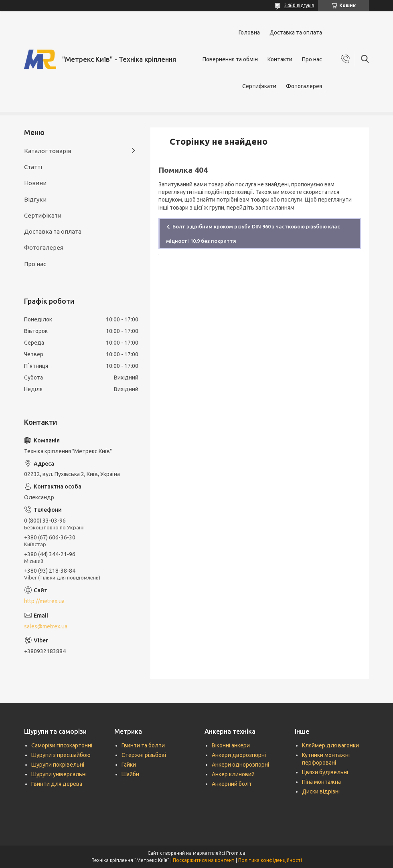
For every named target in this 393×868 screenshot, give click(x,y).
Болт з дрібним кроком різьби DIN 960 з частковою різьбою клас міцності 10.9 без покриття (253, 234)
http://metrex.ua (44, 601)
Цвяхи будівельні (325, 772)
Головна (249, 32)
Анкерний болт (232, 784)
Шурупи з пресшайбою (61, 755)
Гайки (129, 765)
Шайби (130, 774)
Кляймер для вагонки (330, 745)
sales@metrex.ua (46, 626)
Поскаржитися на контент (204, 860)
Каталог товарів (48, 151)
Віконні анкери (231, 745)
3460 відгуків (299, 5)
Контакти (280, 59)
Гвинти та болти (143, 745)
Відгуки (35, 199)
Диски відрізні (321, 791)
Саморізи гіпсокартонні (62, 745)
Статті (33, 167)
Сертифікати (259, 86)
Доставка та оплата (296, 32)
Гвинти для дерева (57, 784)
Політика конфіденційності (270, 860)
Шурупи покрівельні (58, 765)
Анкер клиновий (233, 774)
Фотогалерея (304, 86)
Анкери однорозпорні (240, 765)
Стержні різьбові (144, 755)
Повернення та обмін (230, 59)
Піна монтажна (321, 782)
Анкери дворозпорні (239, 755)
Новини (35, 183)
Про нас (312, 59)
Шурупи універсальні (59, 774)
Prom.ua (236, 853)
